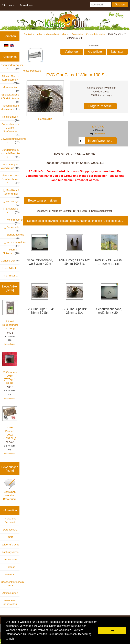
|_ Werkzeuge (11, 202)
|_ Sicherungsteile (10, 236)
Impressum (10, 559)
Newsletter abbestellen (10, 602)
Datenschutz (10, 530)
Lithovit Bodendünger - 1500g (10, 315)
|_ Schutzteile (10, 228)
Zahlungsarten (10, 552)
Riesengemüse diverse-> (10, 108)
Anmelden (26, 5)
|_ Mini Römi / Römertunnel (10, 193)
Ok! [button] (112, 631)
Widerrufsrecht (10, 545)
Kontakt (10, 567)
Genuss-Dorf (10, 261)
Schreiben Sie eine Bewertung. (10, 489)
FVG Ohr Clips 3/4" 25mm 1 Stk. (75, 311)
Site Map (10, 574)
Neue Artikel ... (10, 268)
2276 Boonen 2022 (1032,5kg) (10, 423)
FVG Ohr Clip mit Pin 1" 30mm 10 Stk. (109, 262)
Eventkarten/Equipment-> (10, 67)
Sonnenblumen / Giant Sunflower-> (10, 129)
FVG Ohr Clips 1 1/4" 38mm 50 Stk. (40, 311)
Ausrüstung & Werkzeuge (10, 166)
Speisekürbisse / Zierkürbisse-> (10, 97)
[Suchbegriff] (101, 4)
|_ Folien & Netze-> (11, 251)
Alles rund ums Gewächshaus (53, 34)
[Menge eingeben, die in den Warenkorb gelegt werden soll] (82, 141)
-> (11, 179)
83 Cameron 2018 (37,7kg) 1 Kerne (10, 368)
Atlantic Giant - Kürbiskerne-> (11, 79)
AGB (10, 537)
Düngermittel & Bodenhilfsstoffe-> (10, 154)
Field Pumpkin (11, 118)
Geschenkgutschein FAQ (10, 584)
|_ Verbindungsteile (10, 243)
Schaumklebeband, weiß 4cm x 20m (109, 311)
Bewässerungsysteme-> (10, 141)
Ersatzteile (77, 34)
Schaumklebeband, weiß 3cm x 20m (40, 262)
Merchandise (11, 88)
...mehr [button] (10, 639)
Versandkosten (10, 344)
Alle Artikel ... (10, 276)
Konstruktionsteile (95, 34)
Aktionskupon (10, 593)
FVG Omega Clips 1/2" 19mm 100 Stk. (75, 262)
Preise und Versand (10, 520)
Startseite (8, 5)
